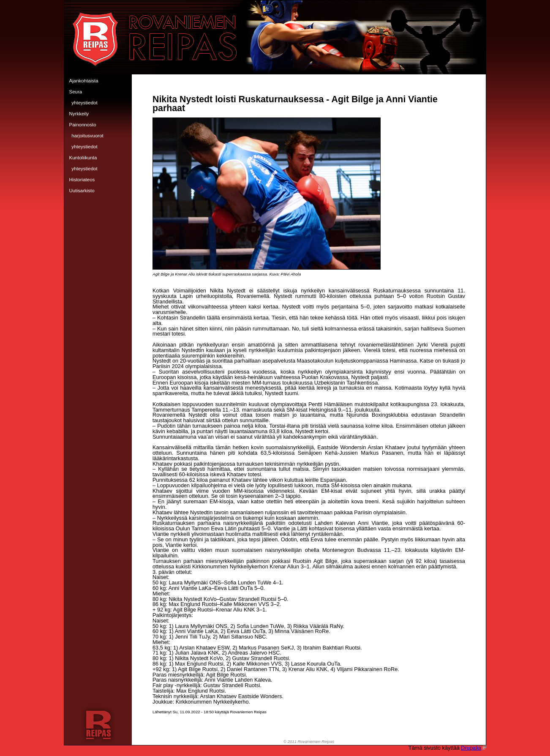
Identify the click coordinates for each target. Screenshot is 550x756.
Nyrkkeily (79, 114)
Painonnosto (83, 125)
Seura (76, 92)
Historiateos (82, 180)
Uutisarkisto (82, 191)
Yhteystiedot (84, 103)
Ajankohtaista (84, 81)
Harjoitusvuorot (87, 136)
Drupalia (474, 748)
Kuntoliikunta (83, 158)
